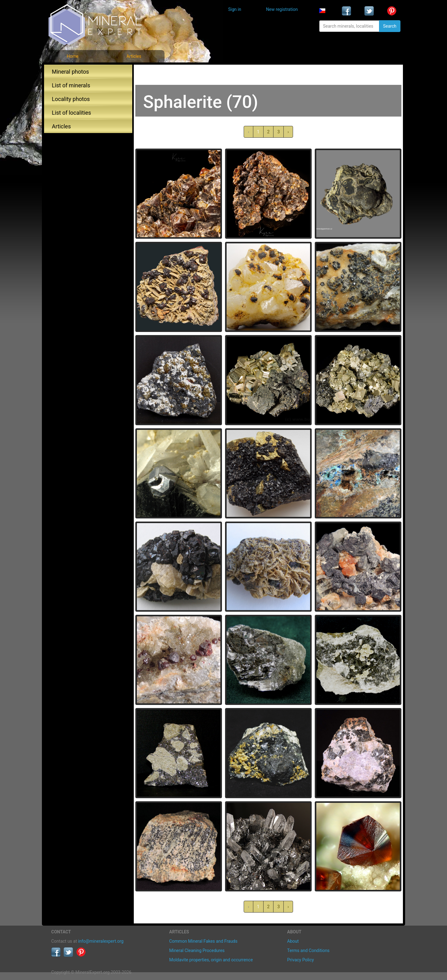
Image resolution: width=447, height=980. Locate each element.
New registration (282, 9)
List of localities (71, 113)
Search (390, 26)
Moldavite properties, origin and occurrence (211, 960)
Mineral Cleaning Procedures (197, 950)
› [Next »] (288, 132)
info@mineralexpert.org (101, 941)
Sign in (235, 9)
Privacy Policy (300, 960)
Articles (134, 56)
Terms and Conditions (308, 950)
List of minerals (71, 85)
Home (73, 56)
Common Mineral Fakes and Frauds (203, 941)
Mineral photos (70, 72)
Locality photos (71, 99)
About (293, 941)
